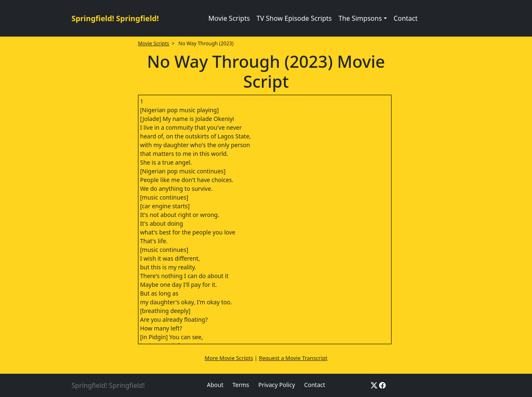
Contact (406, 18)
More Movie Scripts (229, 358)
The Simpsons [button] (360, 18)
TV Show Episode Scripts (294, 18)
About (215, 385)
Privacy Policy (276, 385)
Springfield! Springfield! (115, 18)
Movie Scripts (229, 18)
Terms (241, 385)
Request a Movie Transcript (293, 358)
